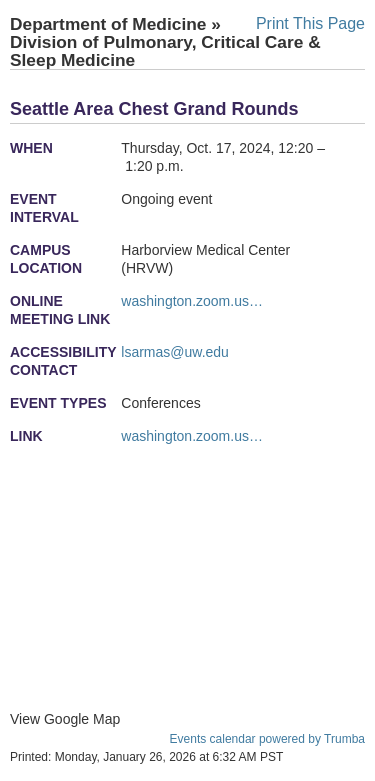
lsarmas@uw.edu (175, 352)
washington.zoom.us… (192, 301)
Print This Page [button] (310, 23)
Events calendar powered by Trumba (267, 739)
